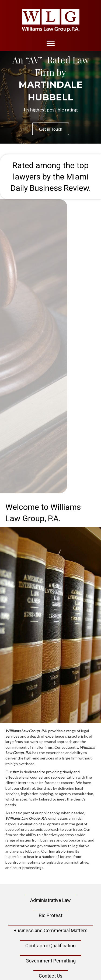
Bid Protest (51, 915)
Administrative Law (50, 900)
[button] (51, 129)
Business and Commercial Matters (50, 930)
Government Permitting (51, 961)
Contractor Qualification (50, 946)
